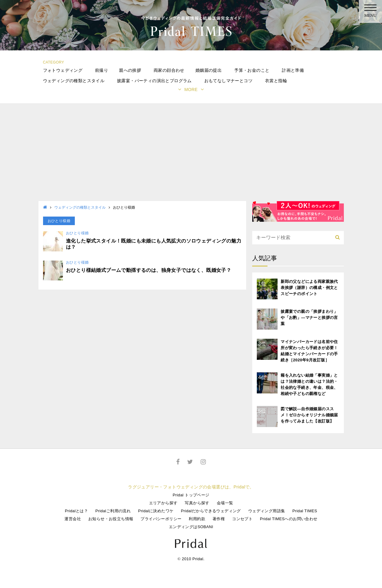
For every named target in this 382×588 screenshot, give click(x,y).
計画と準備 (293, 70)
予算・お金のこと (252, 70)
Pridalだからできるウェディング (211, 511)
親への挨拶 (130, 70)
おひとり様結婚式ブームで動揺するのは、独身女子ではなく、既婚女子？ (149, 270)
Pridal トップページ (191, 495)
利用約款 (197, 519)
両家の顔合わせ (169, 70)
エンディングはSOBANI (191, 527)
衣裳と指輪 (276, 81)
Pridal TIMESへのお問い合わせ (289, 519)
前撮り (102, 70)
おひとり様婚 (77, 233)
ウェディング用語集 (267, 511)
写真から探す (197, 503)
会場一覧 (225, 503)
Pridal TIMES (305, 511)
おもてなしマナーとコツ (228, 81)
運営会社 (73, 519)
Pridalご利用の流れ (113, 511)
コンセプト (242, 519)
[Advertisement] (191, 155)
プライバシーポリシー (161, 519)
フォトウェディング (63, 70)
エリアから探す (163, 503)
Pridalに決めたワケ (156, 511)
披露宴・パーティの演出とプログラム (154, 81)
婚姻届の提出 (209, 70)
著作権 (219, 519)
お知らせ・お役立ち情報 (111, 519)
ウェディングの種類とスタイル (74, 81)
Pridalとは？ (76, 511)
